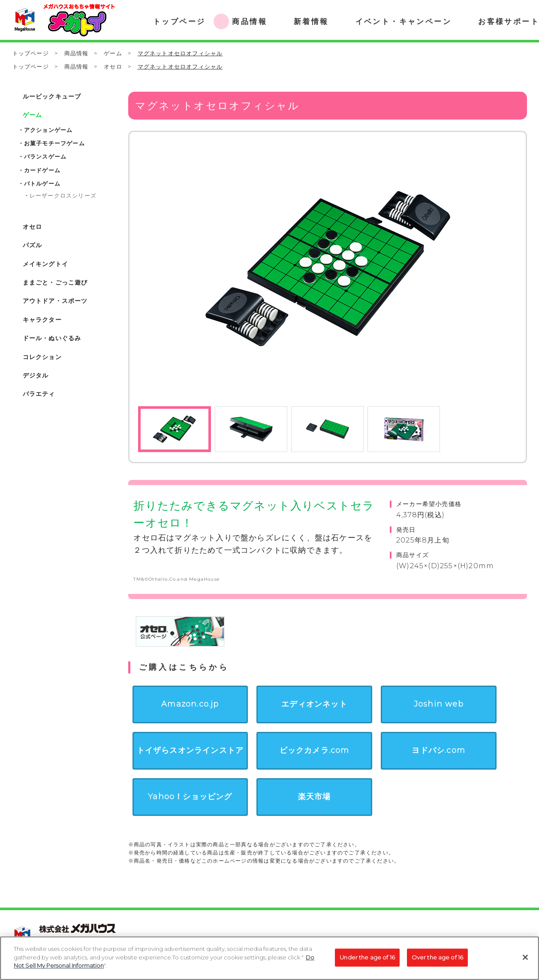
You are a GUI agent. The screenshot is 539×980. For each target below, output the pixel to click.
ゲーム (113, 53)
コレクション (42, 357)
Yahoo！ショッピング (190, 797)
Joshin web (439, 704)
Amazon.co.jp (190, 704)
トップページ (31, 53)
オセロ (113, 66)
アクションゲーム (48, 130)
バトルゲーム (42, 183)
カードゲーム (42, 170)
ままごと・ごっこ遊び (55, 282)
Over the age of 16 (437, 960)
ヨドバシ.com (438, 750)
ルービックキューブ (52, 96)
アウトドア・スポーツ (55, 301)
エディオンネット (314, 704)
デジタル (36, 375)
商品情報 (77, 53)
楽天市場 (315, 797)
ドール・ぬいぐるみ (52, 338)
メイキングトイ (45, 264)
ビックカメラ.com (315, 750)
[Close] (525, 960)
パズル (33, 245)
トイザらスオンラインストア (190, 750)
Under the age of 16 (367, 960)
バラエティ (39, 394)
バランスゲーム (45, 156)
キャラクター (42, 320)
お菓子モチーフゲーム (54, 143)
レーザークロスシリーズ (63, 195)
